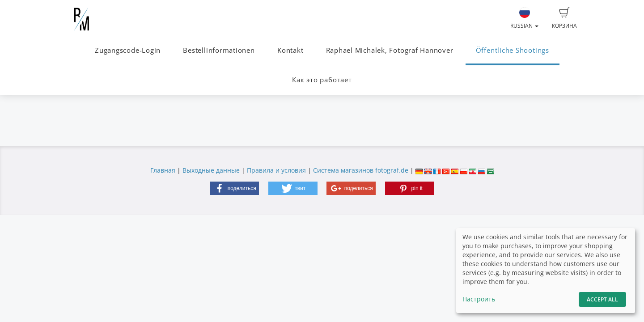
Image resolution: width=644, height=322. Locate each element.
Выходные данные (211, 170)
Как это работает (322, 80)
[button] (234, 188)
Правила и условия (276, 170)
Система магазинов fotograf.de (361, 170)
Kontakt (290, 50)
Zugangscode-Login (128, 50)
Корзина (564, 18)
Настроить (479, 299)
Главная (163, 170)
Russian (524, 18)
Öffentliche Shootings (513, 50)
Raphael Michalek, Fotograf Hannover (390, 50)
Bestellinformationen (219, 50)
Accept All (602, 299)
